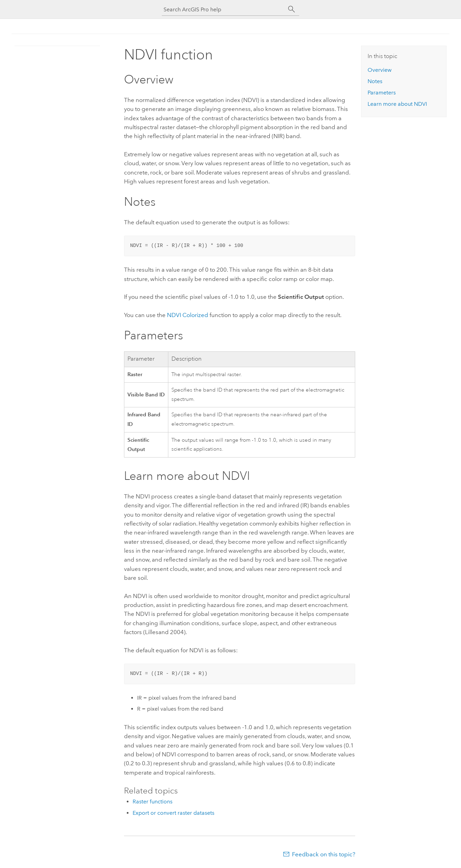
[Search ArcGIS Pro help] (224, 9)
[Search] (292, 9)
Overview (380, 70)
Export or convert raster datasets (173, 813)
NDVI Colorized (188, 315)
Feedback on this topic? (324, 854)
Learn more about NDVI (397, 104)
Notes (375, 81)
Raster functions (153, 802)
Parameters (382, 93)
